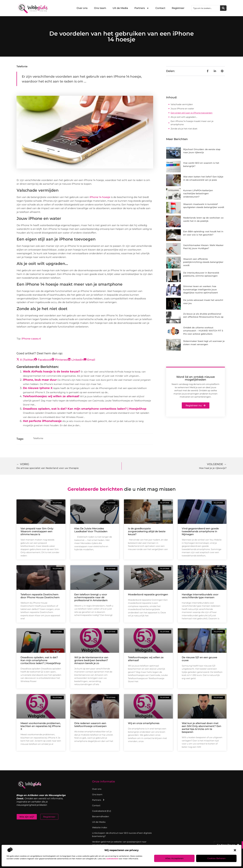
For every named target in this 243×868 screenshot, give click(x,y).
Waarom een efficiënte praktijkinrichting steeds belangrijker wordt (203, 262)
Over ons (82, 8)
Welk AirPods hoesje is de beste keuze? (52, 371)
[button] (235, 850)
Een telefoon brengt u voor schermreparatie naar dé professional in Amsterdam (91, 597)
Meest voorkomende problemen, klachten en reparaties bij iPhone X (41, 726)
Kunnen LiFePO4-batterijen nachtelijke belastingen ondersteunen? (198, 194)
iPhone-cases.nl (31, 339)
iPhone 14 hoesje (100, 197)
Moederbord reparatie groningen (148, 594)
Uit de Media (120, 8)
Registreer (178, 8)
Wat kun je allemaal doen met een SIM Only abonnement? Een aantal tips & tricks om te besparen (201, 728)
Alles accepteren (174, 858)
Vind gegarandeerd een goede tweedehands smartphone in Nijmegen (200, 531)
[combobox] (206, 8)
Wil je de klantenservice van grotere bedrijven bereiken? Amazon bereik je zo (91, 660)
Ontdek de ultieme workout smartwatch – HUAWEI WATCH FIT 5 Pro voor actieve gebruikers (203, 331)
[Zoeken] (223, 8)
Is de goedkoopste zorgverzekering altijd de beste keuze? (147, 531)
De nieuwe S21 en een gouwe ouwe (199, 659)
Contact (160, 8)
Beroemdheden (101, 816)
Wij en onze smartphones (144, 723)
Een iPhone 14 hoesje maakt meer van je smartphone (192, 123)
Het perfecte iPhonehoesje (42, 421)
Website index (100, 827)
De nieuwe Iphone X (38, 388)
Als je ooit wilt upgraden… (184, 117)
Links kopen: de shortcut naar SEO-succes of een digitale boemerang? (122, 835)
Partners (142, 8)
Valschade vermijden (182, 104)
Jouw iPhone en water (182, 109)
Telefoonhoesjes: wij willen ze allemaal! (51, 396)
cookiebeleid (112, 859)
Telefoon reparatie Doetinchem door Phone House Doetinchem (40, 596)
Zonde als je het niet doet (184, 129)
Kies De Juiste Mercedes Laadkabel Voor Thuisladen (91, 530)
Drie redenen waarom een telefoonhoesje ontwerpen (90, 725)
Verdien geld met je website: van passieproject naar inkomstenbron (119, 843)
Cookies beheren (216, 858)
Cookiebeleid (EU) (102, 811)
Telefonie (22, 66)
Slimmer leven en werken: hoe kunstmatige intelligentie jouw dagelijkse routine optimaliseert (201, 289)
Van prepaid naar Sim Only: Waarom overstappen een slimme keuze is (37, 531)
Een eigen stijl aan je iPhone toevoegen (192, 113)
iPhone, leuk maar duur (40, 380)
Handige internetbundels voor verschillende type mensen (200, 596)
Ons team (100, 8)
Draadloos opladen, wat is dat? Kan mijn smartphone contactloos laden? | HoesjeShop (85, 409)
